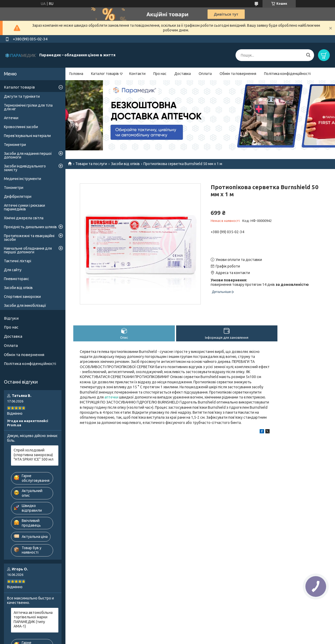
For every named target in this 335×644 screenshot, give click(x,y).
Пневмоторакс (16, 279)
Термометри (15, 145)
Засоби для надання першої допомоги (28, 155)
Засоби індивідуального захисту (25, 168)
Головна (76, 74)
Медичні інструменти (23, 179)
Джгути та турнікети (22, 96)
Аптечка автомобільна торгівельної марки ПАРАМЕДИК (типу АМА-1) (33, 620)
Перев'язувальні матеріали (27, 136)
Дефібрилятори (18, 197)
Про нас (160, 74)
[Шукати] (308, 55)
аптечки (111, 397)
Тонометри (14, 188)
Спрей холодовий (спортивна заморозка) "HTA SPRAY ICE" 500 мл (33, 455)
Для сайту (13, 270)
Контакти (137, 74)
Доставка (183, 74)
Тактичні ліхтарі (18, 261)
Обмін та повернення (238, 74)
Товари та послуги (91, 164)
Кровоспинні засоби (21, 127)
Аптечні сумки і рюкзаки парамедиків (24, 207)
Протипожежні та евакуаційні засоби (29, 238)
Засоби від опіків (125, 164)
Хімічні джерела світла (24, 218)
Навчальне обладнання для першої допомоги (28, 250)
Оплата (205, 74)
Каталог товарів (105, 74)
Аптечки (11, 118)
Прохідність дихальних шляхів (30, 227)
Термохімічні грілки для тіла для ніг (28, 107)
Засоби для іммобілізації (25, 305)
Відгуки (11, 318)
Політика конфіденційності (287, 74)
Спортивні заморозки (22, 297)
